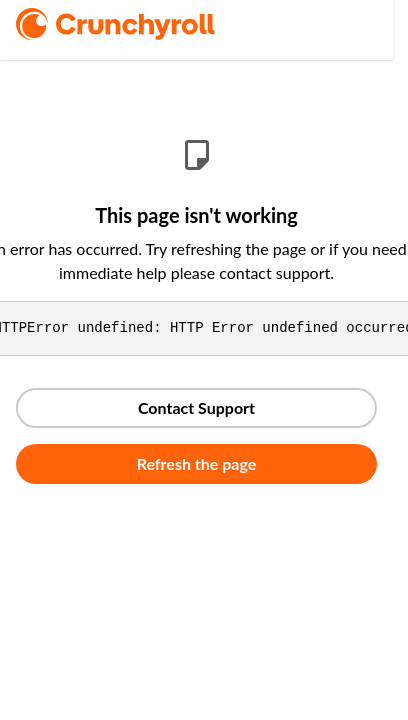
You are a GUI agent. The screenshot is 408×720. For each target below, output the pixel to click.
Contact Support (196, 407)
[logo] (143, 24)
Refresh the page (197, 463)
